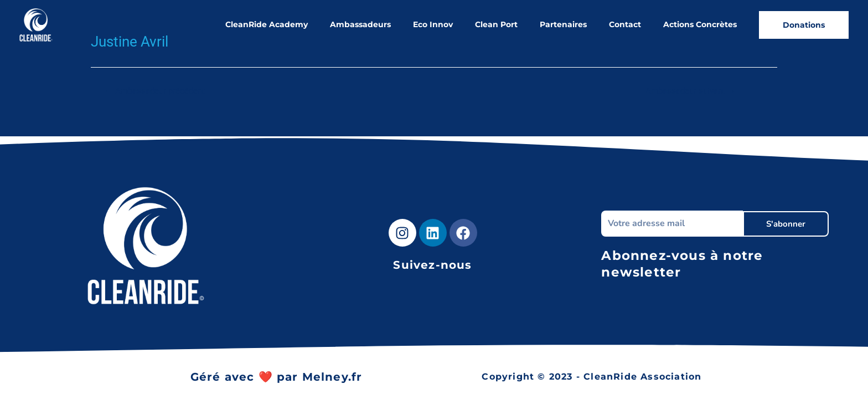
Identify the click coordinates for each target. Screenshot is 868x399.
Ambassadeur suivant (691, 91)
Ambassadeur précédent (155, 91)
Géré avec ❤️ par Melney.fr (277, 377)
